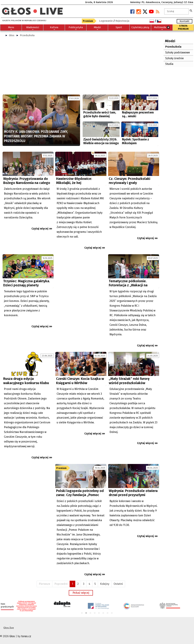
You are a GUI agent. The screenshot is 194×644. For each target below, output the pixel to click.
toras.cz (26, 636)
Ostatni (118, 584)
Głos (12, 35)
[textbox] (176, 11)
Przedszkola (27, 35)
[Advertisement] (81, 67)
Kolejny (105, 584)
